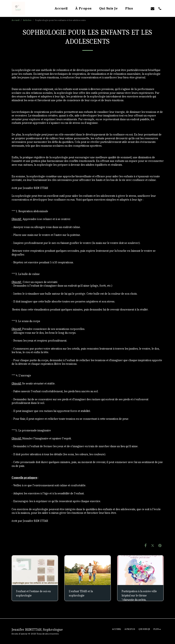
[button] (145, 8)
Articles (27, 20)
